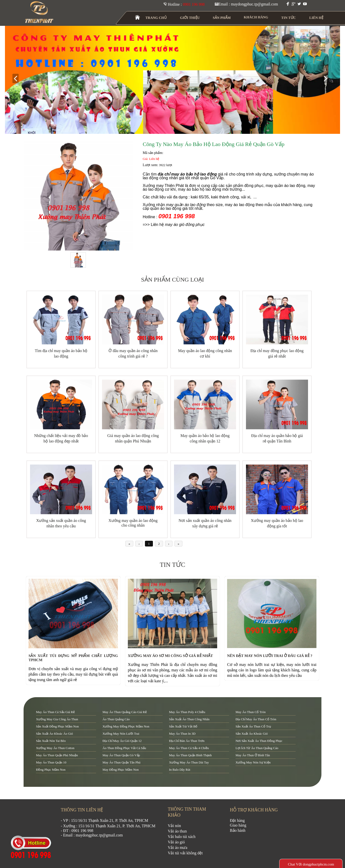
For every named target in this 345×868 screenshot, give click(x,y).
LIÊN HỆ (316, 18)
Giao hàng (238, 825)
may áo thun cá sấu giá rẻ (55, 712)
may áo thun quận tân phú (121, 762)
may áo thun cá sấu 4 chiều (189, 748)
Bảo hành (238, 830)
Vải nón (174, 826)
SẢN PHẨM (222, 18)
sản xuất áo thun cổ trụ (253, 726)
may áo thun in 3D (182, 734)
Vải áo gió (176, 842)
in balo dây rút (180, 770)
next (328, 79)
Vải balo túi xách (182, 837)
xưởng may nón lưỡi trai (121, 734)
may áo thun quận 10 (51, 762)
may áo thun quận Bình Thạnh (190, 755)
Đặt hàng (237, 820)
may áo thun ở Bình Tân (253, 755)
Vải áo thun (177, 831)
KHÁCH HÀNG (256, 17)
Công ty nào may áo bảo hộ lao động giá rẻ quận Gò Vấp (214, 144)
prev (17, 79)
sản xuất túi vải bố (183, 726)
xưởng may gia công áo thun (57, 719)
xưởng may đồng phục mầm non (126, 726)
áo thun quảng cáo (116, 719)
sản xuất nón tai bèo (51, 741)
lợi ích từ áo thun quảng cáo (257, 748)
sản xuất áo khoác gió (252, 734)
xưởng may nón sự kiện (253, 762)
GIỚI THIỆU (190, 18)
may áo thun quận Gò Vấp (121, 755)
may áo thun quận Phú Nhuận (57, 755)
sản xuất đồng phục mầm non (57, 726)
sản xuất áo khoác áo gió (54, 734)
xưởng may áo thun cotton (55, 748)
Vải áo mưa (178, 848)
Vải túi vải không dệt (185, 853)
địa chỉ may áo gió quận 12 (122, 741)
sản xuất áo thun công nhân (189, 719)
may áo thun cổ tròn (251, 712)
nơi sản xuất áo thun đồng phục (259, 741)
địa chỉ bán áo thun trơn (187, 741)
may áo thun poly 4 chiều (187, 712)
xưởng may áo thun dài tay (189, 762)
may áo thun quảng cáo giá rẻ (125, 712)
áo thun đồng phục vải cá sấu (124, 748)
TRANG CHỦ (156, 18)
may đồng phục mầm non (121, 770)
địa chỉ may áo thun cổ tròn (256, 719)
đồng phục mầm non (51, 770)
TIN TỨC (289, 18)
